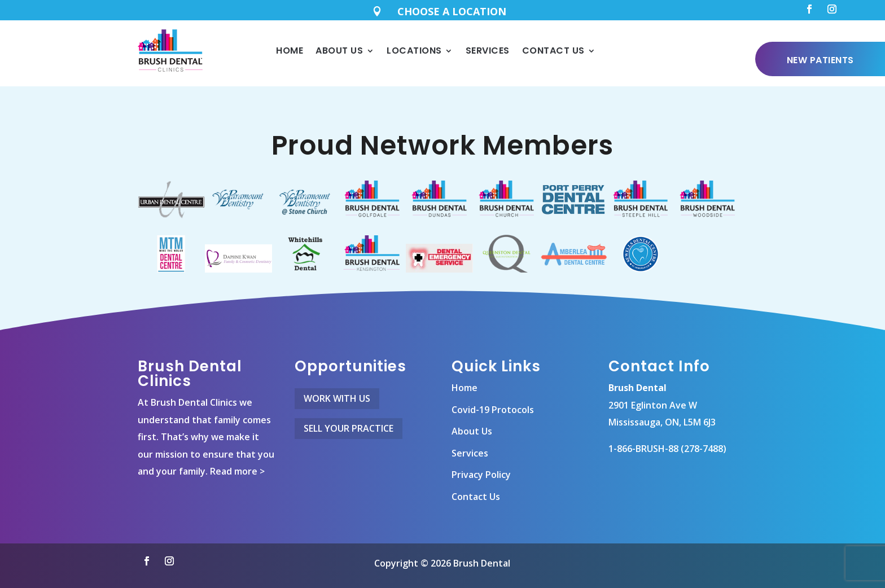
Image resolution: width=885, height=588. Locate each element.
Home (290, 51)
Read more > (237, 462)
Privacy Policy (481, 466)
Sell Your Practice (349, 419)
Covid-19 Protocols (493, 400)
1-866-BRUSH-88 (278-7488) (667, 439)
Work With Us (337, 389)
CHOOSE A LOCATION (452, 11)
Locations (414, 51)
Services (488, 51)
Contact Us (553, 51)
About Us (339, 51)
